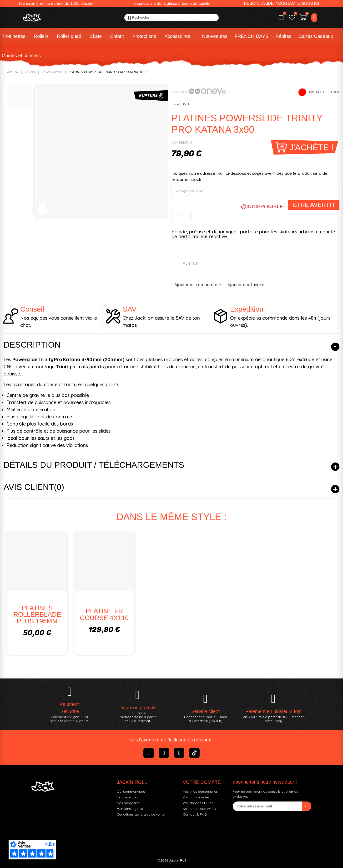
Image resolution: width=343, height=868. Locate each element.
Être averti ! (314, 205)
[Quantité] (181, 216)
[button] (282, 4)
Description (32, 345)
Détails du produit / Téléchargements (94, 465)
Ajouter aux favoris (246, 284)
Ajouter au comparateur (198, 284)
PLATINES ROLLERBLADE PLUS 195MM (37, 615)
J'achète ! (311, 147)
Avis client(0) (34, 487)
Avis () (190, 263)
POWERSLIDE (182, 104)
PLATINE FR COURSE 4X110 (104, 614)
